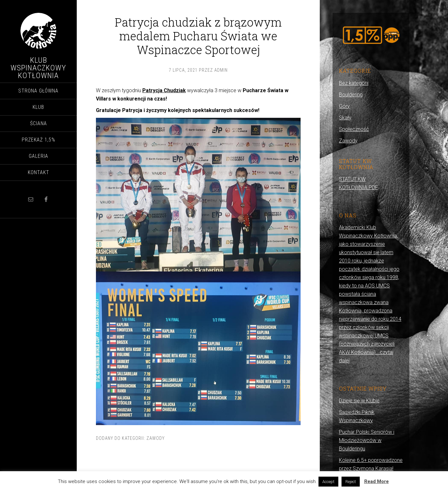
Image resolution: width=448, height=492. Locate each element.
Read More (377, 481)
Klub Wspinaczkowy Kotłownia (38, 68)
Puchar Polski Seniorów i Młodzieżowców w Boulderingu (367, 440)
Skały (345, 118)
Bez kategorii (354, 83)
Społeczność (354, 129)
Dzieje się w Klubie (359, 401)
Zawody (156, 438)
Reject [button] (351, 482)
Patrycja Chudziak (164, 90)
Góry (344, 106)
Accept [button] (328, 482)
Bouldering (351, 95)
